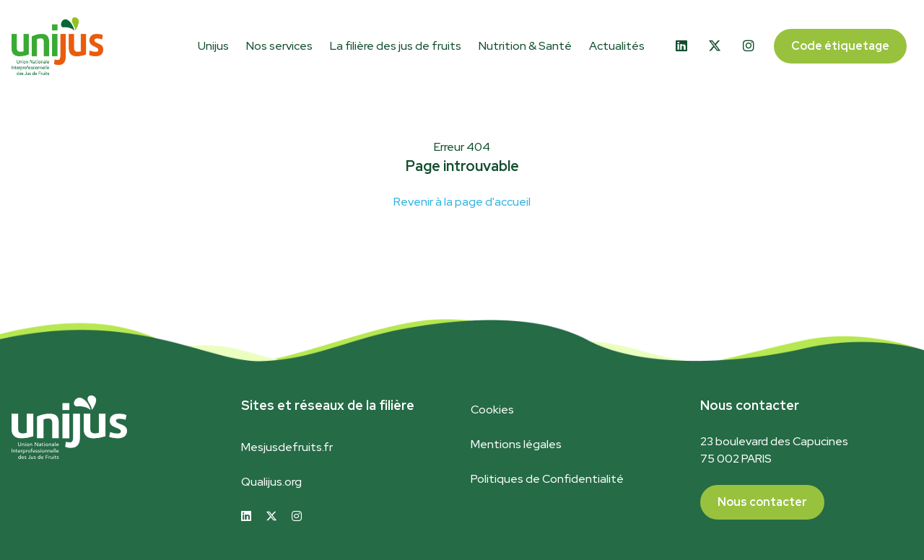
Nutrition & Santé (525, 46)
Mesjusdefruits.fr (287, 447)
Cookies (492, 410)
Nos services (279, 46)
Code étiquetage (840, 46)
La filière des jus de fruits (396, 46)
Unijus (213, 46)
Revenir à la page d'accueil (462, 202)
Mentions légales (516, 444)
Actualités (617, 46)
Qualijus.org (271, 482)
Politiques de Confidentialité (547, 479)
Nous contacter (762, 502)
